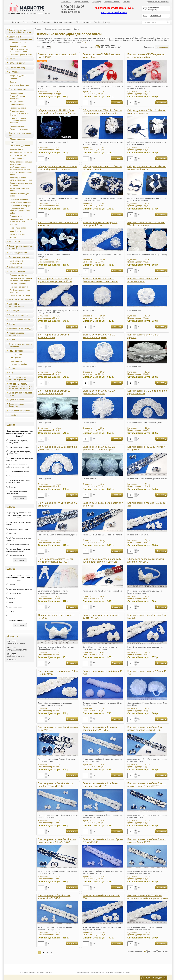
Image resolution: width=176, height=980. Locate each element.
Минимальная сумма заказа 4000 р (114, 8)
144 (107, 47)
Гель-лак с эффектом (19, 287)
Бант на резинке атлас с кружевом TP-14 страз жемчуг (146, 224)
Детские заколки (17, 159)
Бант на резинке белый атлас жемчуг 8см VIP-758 (54, 897)
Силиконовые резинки (19, 129)
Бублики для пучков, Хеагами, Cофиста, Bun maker (20, 211)
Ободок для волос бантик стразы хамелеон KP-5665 (146, 560)
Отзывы (126, 2)
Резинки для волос (17, 89)
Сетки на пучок (16, 216)
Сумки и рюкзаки (16, 400)
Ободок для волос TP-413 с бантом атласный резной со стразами (57, 168)
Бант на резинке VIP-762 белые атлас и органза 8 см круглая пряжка (148, 897)
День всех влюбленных (19, 411)
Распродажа (14, 242)
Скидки (106, 22)
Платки (12, 58)
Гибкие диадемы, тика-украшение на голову (19, 50)
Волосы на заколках (18, 155)
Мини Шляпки (16, 231)
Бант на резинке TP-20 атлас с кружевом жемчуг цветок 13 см (55, 280)
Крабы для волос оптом (16, 656)
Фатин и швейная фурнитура (17, 405)
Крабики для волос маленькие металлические (21, 179)
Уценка (13, 238)
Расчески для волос (18, 253)
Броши (12, 324)
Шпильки (14, 225)
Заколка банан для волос (20, 202)
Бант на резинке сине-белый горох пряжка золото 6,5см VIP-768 (146, 785)
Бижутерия (14, 72)
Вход (145, 16)
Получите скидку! (154, 978)
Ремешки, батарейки (18, 364)
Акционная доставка (63, 22)
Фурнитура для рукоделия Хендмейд (20, 247)
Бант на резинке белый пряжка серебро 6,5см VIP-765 (100, 729)
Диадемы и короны (18, 43)
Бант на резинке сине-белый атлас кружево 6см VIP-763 (147, 841)
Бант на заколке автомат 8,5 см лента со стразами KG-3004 (55, 560)
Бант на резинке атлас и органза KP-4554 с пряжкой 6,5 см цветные (103, 560)
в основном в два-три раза (17, 529)
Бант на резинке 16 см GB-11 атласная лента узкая (99, 336)
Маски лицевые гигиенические (16, 262)
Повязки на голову (17, 67)
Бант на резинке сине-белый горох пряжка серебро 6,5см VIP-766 (146, 729)
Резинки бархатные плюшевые (18, 97)
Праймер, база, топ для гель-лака (20, 291)
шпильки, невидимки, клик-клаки (19, 589)
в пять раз (11, 533)
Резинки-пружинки (17, 126)
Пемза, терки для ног (18, 315)
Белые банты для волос (20, 146)
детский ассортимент (15, 620)
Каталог (16, 22)
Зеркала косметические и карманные (20, 345)
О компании (66, 2)
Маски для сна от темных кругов (20, 394)
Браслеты (14, 79)
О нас (25, 22)
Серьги (13, 82)
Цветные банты (16, 149)
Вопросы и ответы (82, 2)
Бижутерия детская (18, 76)
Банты (85, 42)
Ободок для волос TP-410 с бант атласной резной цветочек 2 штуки (57, 112)
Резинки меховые (17, 93)
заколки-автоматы (14, 607)
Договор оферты (83, 972)
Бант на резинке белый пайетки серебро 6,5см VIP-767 (55, 785)
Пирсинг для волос (18, 228)
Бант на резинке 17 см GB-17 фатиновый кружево (99, 392)
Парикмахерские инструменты (16, 334)
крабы (10, 602)
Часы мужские (16, 361)
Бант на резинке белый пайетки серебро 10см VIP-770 (100, 785)
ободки (10, 611)
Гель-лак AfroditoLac (18, 275)
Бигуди (12, 340)
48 (98, 47)
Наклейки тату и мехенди (20, 328)
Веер (11, 373)
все (113, 47)
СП (77, 22)
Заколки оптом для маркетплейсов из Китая (20, 31)
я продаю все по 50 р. (15, 556)
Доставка (46, 22)
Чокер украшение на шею (20, 320)
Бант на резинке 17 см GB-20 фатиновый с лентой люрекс (99, 448)
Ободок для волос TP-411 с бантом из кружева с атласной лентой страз (103, 112)
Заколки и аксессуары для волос (21, 134)
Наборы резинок (17, 101)
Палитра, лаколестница (20, 295)
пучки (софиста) (13, 593)
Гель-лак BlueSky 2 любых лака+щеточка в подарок (21, 279)
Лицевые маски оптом (19, 257)
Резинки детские (17, 105)
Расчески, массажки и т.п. (16, 476)
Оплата (35, 22)
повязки (10, 585)
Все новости (12, 659)
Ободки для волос (17, 139)
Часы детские (16, 358)
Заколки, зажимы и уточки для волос (21, 184)
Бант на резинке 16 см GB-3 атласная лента (143, 280)
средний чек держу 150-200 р (18, 545)
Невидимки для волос (19, 199)
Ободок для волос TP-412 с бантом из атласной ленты (147, 112)
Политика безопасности (124, 972)
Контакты (86, 22)
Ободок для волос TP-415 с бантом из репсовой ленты (147, 168)
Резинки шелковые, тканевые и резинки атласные (18, 121)
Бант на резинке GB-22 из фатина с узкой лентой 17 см (58, 448)
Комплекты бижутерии (19, 85)
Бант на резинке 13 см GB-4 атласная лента (53, 336)
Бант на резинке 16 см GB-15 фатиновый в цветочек (54, 392)
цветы (10, 616)
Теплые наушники (17, 63)
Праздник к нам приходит (17, 650)
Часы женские (16, 355)
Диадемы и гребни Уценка (21, 54)
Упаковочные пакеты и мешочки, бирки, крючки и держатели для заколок (20, 386)
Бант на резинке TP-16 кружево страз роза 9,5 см (100, 224)
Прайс (97, 22)
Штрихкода (97, 2)
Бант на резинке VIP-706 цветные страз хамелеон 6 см (146, 56)
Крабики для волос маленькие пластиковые (20, 168)
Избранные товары (112, 2)
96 (102, 47)
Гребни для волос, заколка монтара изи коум (21, 220)
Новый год (13, 415)
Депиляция (14, 311)
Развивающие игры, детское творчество (18, 378)
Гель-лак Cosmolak (18, 284)
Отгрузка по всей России (114, 13)
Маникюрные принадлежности (16, 305)
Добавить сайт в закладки (158, 2)
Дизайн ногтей (15, 267)
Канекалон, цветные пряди (21, 152)
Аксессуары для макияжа (20, 299)
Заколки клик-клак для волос (19, 195)
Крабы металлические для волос (21, 174)
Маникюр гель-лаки (17, 271)
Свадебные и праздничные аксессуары (20, 38)
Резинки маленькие (18, 108)
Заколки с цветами (18, 234)
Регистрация (156, 16)
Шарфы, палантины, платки (17, 447)
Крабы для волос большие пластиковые (21, 163)
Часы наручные (16, 351)
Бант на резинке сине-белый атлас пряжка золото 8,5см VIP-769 (57, 841)
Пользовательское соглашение (102, 972)
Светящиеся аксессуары (20, 205)
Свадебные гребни (18, 46)
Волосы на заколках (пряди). (18, 471)
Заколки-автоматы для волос (19, 189)
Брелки (12, 368)
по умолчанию (162, 47)
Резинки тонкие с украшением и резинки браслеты (19, 113)
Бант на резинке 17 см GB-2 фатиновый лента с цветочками (100, 280)
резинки (10, 598)
